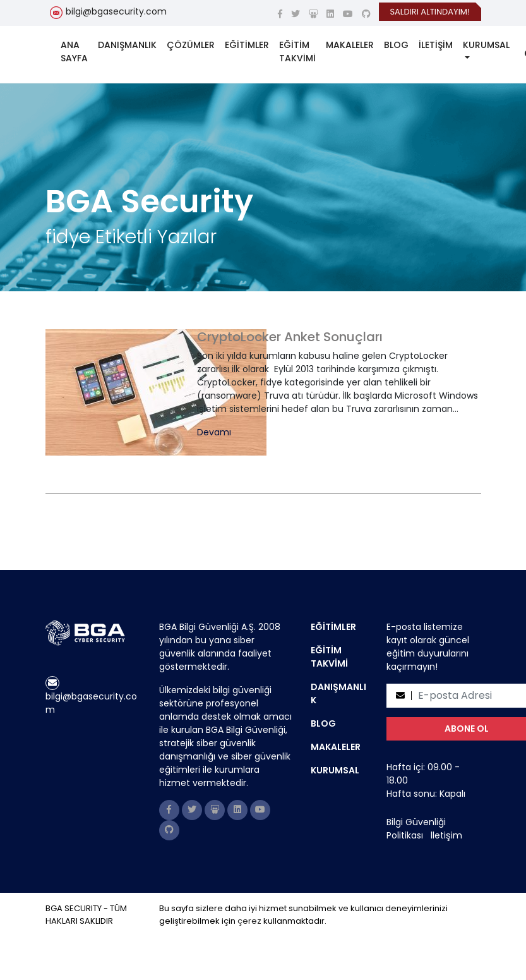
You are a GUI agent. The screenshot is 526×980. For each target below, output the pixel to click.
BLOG (396, 45)
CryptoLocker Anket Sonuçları (290, 337)
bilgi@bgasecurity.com (116, 11)
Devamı (214, 433)
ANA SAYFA (74, 51)
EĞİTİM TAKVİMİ (297, 51)
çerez (249, 921)
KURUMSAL (486, 45)
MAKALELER (350, 45)
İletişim (446, 835)
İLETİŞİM (436, 45)
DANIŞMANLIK (127, 45)
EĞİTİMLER (247, 45)
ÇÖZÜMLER (191, 45)
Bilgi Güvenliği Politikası (416, 829)
